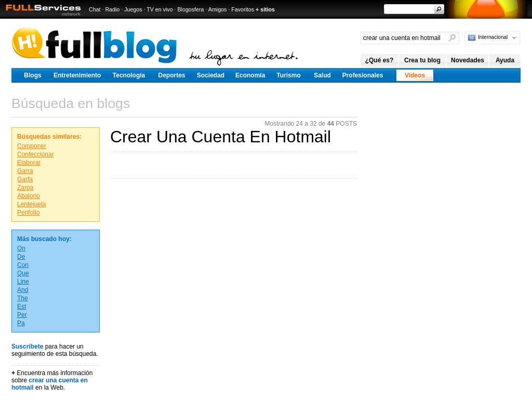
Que (23, 273)
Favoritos (243, 9)
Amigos (218, 9)
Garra (25, 171)
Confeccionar (36, 154)
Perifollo (28, 212)
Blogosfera (191, 9)
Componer (32, 146)
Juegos (133, 9)
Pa (21, 323)
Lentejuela (31, 204)
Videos (415, 75)
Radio (112, 9)
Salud (322, 75)
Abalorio (29, 196)
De (21, 257)
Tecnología (129, 75)
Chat (95, 9)
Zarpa (25, 188)
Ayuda (505, 60)
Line (23, 282)
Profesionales (363, 75)
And (23, 290)
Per (22, 315)
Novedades (468, 60)
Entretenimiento (77, 75)
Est (22, 307)
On (21, 248)
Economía (250, 75)
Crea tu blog (422, 60)
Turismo (288, 75)
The (23, 298)
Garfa (25, 179)
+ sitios (265, 9)
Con (23, 265)
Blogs (32, 75)
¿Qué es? (380, 60)
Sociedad (211, 75)
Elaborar (29, 163)
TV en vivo (159, 9)
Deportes (171, 75)
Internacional (493, 37)
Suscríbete (27, 347)
